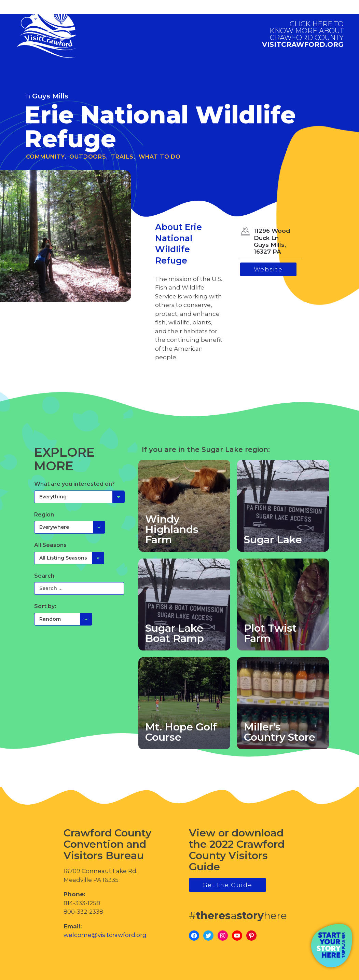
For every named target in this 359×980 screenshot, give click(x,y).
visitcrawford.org (303, 34)
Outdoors (88, 157)
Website (268, 269)
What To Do (160, 157)
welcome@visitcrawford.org (105, 935)
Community (45, 157)
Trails (122, 157)
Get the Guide (227, 885)
